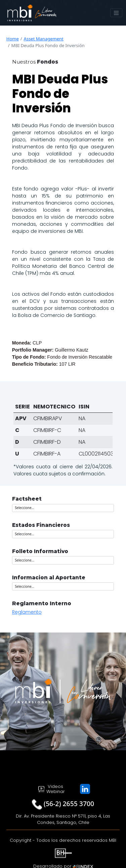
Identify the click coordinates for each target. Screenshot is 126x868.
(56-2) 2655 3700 (69, 804)
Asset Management (44, 39)
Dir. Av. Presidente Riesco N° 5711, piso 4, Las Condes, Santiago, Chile (63, 819)
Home (13, 39)
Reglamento (27, 612)
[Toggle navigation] (116, 13)
